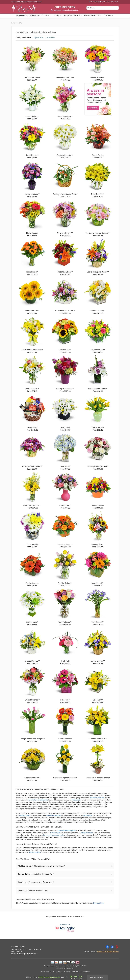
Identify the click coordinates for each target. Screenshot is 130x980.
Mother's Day (35, 16)
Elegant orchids (87, 833)
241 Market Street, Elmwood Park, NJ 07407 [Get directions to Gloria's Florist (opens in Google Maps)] (27, 949)
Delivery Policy (85, 971)
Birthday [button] (58, 16)
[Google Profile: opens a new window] (112, 947)
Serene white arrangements (53, 835)
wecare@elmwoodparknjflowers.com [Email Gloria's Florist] (24, 954)
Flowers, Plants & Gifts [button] (93, 16)
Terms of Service (45, 971)
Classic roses (55, 833)
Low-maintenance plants (67, 830)
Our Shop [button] (109, 16)
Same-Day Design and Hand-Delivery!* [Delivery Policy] (27, 2)
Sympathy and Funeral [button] (73, 16)
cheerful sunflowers (97, 798)
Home (13, 23)
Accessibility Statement (71, 971)
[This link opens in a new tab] (65, 928)
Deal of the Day (22, 16)
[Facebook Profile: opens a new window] (107, 947)
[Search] (103, 8)
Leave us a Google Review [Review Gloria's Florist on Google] (108, 951)
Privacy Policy (57, 971)
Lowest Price (50, 38)
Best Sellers (27, 38)
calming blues (24, 815)
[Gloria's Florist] (28, 9)
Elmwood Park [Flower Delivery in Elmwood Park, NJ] (98, 903)
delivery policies (35, 852)
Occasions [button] (47, 16)
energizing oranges (54, 815)
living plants (76, 800)
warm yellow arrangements (38, 800)
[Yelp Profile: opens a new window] (117, 947)
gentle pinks (88, 815)
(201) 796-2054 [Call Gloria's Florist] (17, 951)
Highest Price (39, 38)
